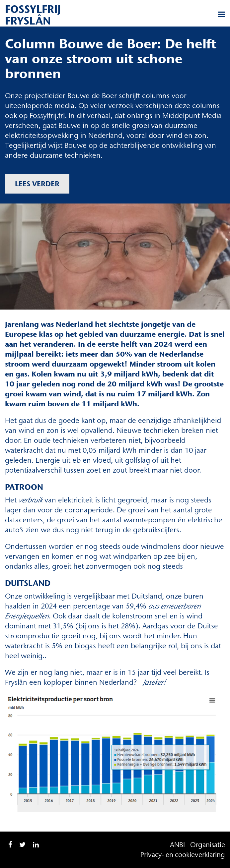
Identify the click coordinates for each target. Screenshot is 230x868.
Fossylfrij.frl (47, 116)
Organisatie (208, 845)
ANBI (177, 845)
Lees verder (37, 184)
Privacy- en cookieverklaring (183, 855)
